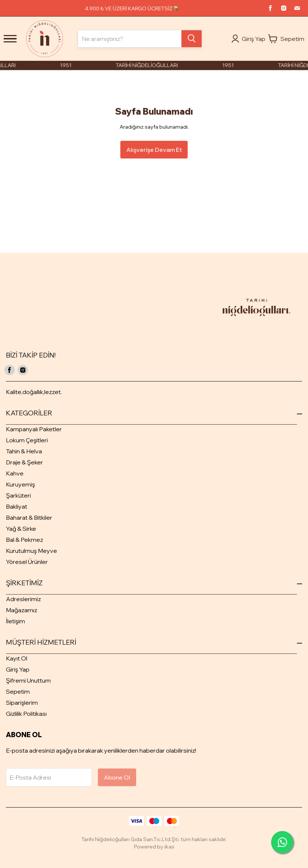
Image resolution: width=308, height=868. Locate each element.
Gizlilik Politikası (26, 714)
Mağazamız (22, 610)
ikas (169, 847)
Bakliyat (17, 506)
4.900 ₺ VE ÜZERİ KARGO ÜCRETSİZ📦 (132, 8)
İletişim (15, 621)
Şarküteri (18, 495)
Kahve (15, 473)
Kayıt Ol (17, 658)
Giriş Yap (18, 669)
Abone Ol (117, 777)
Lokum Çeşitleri (27, 440)
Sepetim (18, 691)
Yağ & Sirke (21, 529)
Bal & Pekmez (24, 540)
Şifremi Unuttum (28, 680)
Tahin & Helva (24, 451)
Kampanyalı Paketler (34, 429)
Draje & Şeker (24, 462)
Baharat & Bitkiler (29, 517)
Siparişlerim (22, 703)
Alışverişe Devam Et (154, 150)
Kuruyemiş (20, 484)
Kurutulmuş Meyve (31, 551)
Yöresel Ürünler (27, 562)
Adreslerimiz (23, 599)
